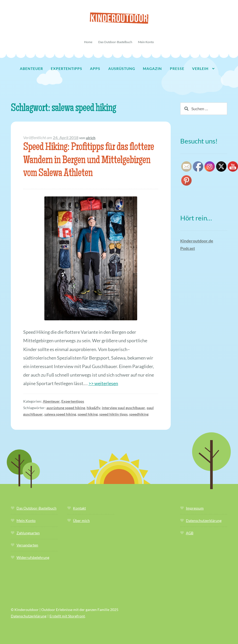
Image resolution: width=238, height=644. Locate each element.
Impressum (195, 508)
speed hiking (88, 414)
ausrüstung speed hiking (66, 408)
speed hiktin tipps (113, 414)
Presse (177, 69)
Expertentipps (67, 69)
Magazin (152, 69)
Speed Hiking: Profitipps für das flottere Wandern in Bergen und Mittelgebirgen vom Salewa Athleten (89, 161)
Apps (95, 69)
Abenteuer (31, 69)
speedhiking (139, 414)
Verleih (200, 69)
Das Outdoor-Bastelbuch (115, 42)
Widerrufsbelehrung (33, 557)
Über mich (81, 520)
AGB (190, 533)
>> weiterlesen (103, 383)
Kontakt (79, 508)
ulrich (91, 138)
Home (88, 42)
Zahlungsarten (28, 533)
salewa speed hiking (60, 414)
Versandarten (27, 545)
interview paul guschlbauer (124, 408)
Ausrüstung (122, 69)
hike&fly (93, 408)
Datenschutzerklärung (204, 520)
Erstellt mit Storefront (67, 616)
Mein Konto (146, 42)
